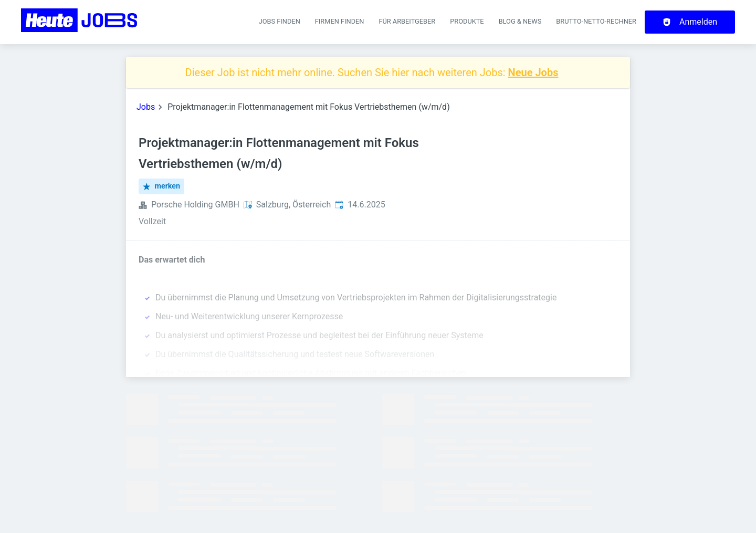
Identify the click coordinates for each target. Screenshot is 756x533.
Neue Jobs (533, 72)
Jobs (146, 107)
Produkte (467, 21)
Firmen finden (340, 21)
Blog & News (520, 21)
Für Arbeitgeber (407, 21)
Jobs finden (280, 21)
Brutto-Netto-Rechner (596, 21)
